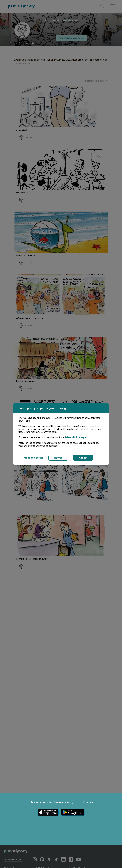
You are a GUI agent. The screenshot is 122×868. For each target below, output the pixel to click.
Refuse (58, 458)
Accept (83, 458)
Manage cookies (34, 458)
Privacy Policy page (75, 438)
